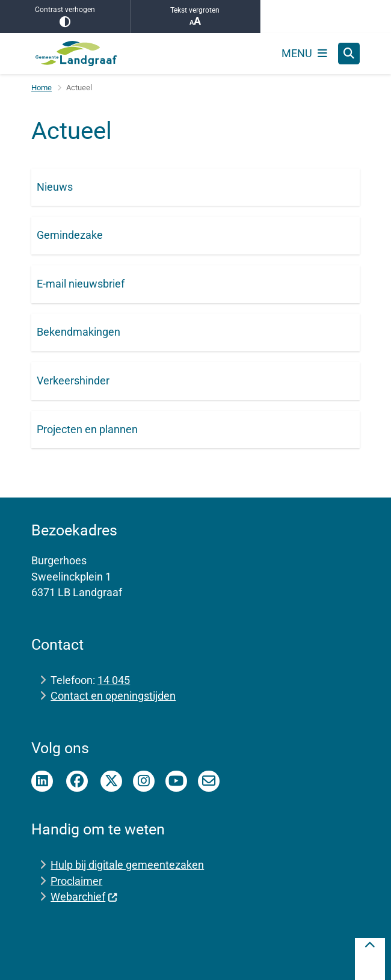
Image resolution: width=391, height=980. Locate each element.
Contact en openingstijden (113, 696)
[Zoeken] (349, 53)
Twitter (111, 781)
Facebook (77, 781)
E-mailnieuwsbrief (209, 781)
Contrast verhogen (65, 17)
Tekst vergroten (195, 17)
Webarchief (84, 897)
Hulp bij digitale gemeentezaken (127, 865)
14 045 (114, 680)
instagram (144, 781)
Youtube (176, 781)
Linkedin (42, 781)
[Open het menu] (304, 54)
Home (42, 88)
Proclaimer (76, 881)
